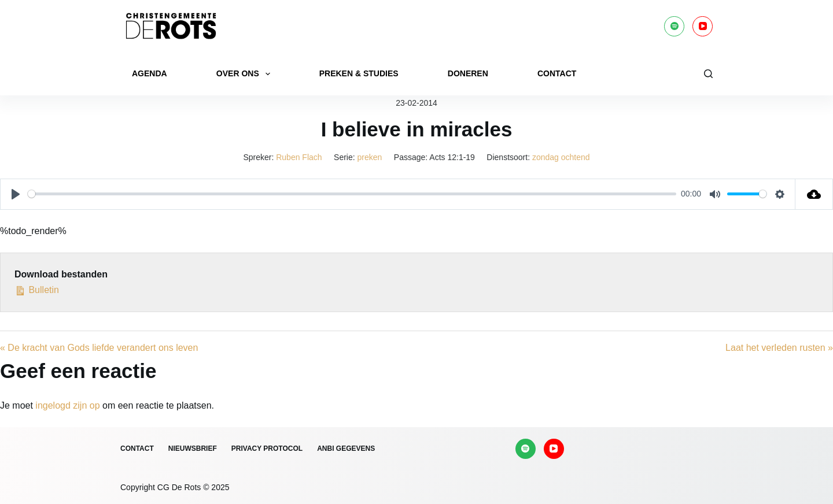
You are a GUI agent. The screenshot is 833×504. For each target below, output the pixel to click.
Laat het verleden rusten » (779, 348)
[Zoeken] (708, 74)
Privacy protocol (267, 449)
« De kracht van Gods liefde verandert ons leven (99, 348)
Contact (557, 73)
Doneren (468, 73)
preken (370, 157)
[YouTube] (703, 26)
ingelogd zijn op (67, 405)
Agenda (150, 73)
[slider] (352, 194)
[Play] (16, 194)
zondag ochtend (561, 157)
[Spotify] (674, 26)
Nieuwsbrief (193, 449)
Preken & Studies (359, 73)
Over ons (246, 74)
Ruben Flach (299, 157)
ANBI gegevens (346, 449)
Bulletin (37, 289)
